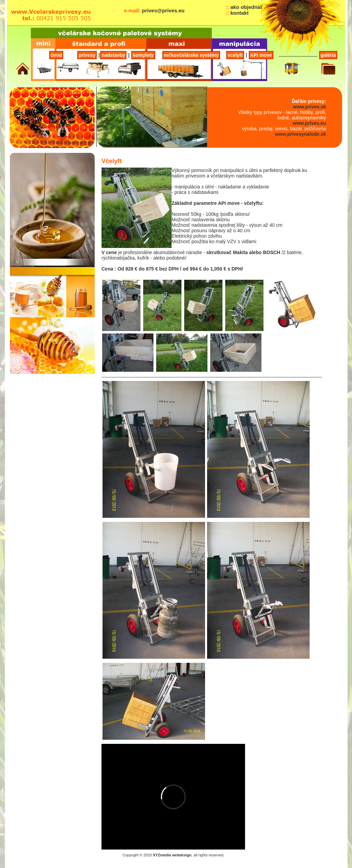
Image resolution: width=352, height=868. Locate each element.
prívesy (87, 55)
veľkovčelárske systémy (191, 55)
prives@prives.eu (163, 10)
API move (261, 55)
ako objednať (247, 7)
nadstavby (113, 55)
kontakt (239, 13)
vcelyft (235, 55)
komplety (143, 55)
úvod (56, 55)
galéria (328, 55)
